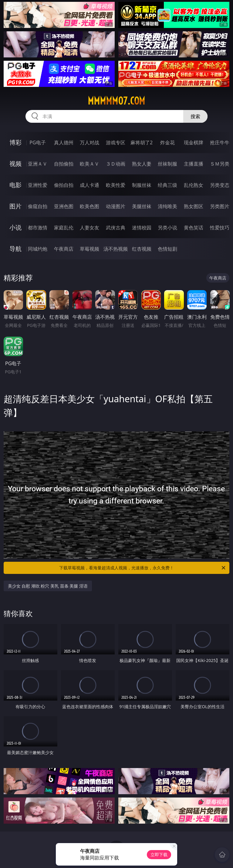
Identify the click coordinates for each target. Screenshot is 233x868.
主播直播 (194, 164)
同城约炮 (38, 249)
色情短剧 (167, 249)
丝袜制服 (167, 164)
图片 (15, 206)
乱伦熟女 (194, 185)
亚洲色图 (64, 206)
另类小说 (167, 228)
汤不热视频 (116, 249)
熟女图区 (194, 206)
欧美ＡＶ (89, 164)
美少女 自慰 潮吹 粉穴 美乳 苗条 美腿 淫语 (48, 586)
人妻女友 (89, 228)
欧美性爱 (116, 185)
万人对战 (89, 142)
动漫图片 (116, 206)
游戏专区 (116, 142)
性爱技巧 (220, 228)
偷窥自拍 (38, 206)
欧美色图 (89, 206)
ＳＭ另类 (220, 164)
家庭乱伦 (64, 228)
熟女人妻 (142, 164)
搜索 (195, 116)
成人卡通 (89, 185)
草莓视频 (89, 249)
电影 (15, 185)
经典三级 (167, 185)
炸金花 (167, 142)
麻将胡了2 (142, 142)
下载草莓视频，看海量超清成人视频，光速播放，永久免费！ (143, 568)
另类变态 (220, 185)
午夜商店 (64, 249)
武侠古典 (116, 228)
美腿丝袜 (142, 206)
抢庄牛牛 (220, 142)
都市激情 (38, 228)
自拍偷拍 (64, 164)
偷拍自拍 (64, 185)
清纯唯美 (167, 206)
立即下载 (159, 854)
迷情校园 (142, 228)
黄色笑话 (194, 228)
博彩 (15, 142)
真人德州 (64, 142)
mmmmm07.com (116, 101)
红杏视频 (142, 249)
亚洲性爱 (38, 185)
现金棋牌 (194, 142)
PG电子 (37, 142)
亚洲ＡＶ (38, 164)
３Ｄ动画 (116, 164)
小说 (15, 227)
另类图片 (220, 206)
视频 (15, 164)
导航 (15, 249)
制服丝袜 (142, 185)
